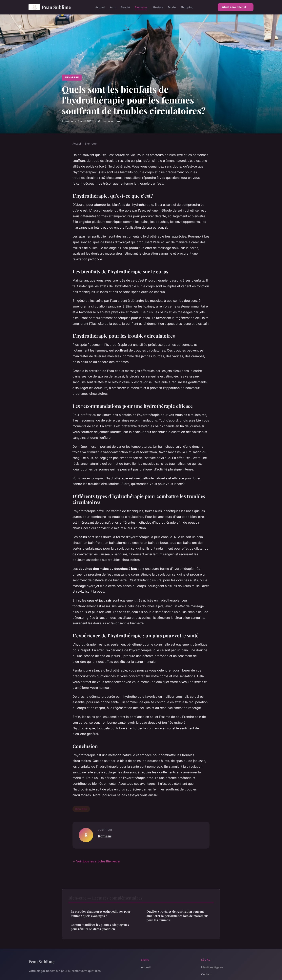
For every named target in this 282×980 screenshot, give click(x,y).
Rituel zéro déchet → (236, 7)
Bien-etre (141, 7)
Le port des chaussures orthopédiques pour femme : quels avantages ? (101, 913)
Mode (172, 7)
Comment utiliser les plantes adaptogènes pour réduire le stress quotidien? (100, 927)
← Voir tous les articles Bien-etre (96, 861)
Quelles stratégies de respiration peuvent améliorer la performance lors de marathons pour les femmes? (177, 916)
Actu (113, 7)
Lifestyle (157, 7)
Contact (206, 974)
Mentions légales (212, 967)
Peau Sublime (50, 7)
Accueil (100, 7)
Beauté (125, 7)
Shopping (187, 7)
